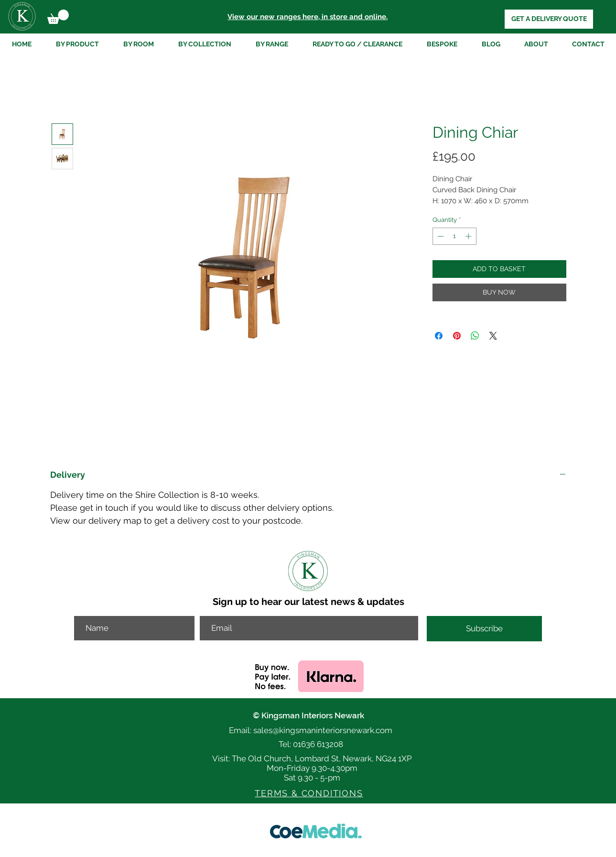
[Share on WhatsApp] (475, 336)
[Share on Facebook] (439, 336)
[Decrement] (440, 236)
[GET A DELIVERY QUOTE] (549, 19)
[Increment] (469, 236)
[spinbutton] (454, 236)
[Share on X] (493, 336)
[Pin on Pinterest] (457, 336)
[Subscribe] (484, 629)
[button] (58, 17)
